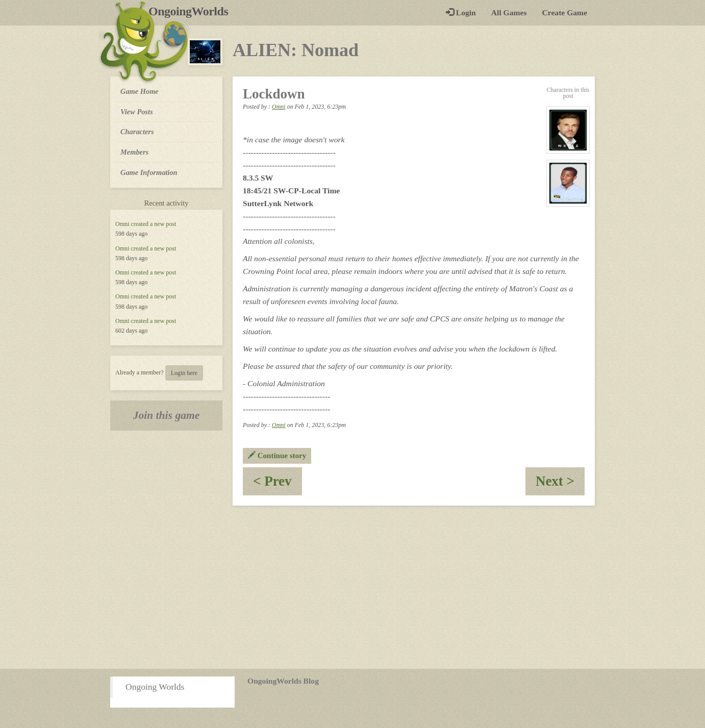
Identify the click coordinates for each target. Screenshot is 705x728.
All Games (509, 12)
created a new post (153, 224)
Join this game (167, 415)
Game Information (149, 172)
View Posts (137, 112)
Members (134, 152)
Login (461, 12)
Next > (560, 484)
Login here (184, 373)
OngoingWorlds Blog (283, 681)
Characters (137, 131)
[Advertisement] (352, 587)
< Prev (278, 484)
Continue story (277, 456)
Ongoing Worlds (155, 687)
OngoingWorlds (192, 11)
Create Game (565, 12)
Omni (122, 224)
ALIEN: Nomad (296, 50)
